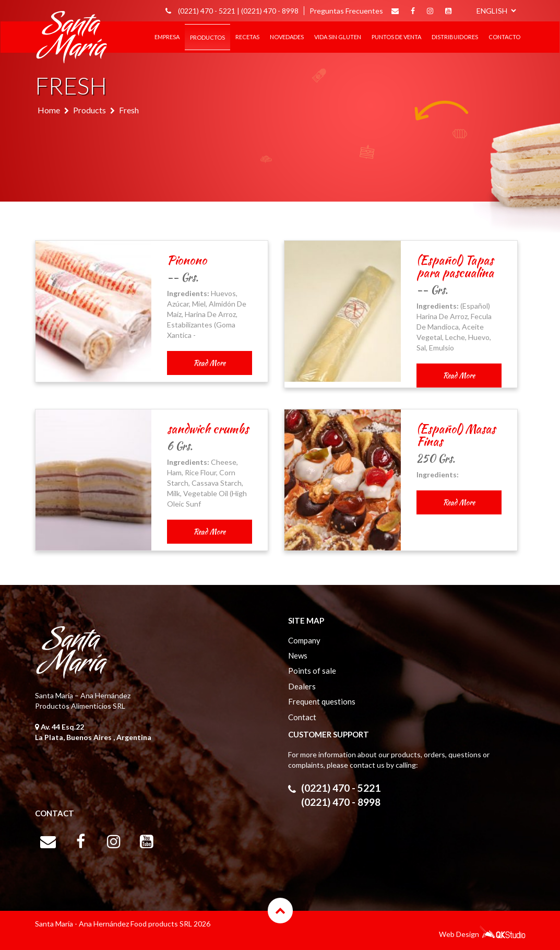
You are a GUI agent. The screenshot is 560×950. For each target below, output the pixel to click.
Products (90, 110)
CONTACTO (504, 37)
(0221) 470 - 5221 (341, 788)
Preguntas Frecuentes (346, 11)
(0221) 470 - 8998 (270, 11)
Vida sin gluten (338, 37)
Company (304, 640)
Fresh (129, 110)
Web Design (459, 934)
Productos (207, 37)
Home (49, 110)
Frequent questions (322, 701)
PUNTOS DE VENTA (396, 37)
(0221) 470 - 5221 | (209, 11)
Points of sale (312, 671)
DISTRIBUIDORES (455, 37)
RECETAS (247, 37)
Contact (302, 717)
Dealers (302, 686)
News (298, 655)
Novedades (287, 37)
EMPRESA (167, 37)
